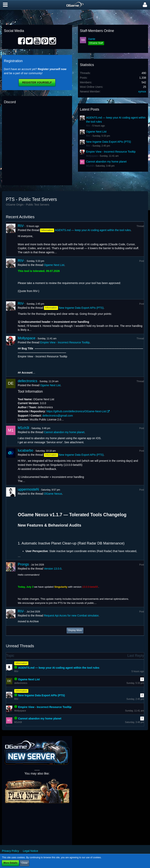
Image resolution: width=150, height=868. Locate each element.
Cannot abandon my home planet (106, 162)
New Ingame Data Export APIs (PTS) (109, 142)
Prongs (23, 564)
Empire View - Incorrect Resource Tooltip (111, 152)
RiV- (88, 126)
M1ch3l (90, 166)
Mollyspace (92, 156)
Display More (75, 630)
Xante (92, 39)
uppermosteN (28, 489)
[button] (5, 5)
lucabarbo (25, 450)
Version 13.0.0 (53, 569)
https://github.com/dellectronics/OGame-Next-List (76, 411)
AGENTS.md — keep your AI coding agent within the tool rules (93, 230)
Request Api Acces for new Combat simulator (71, 616)
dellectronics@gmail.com (58, 416)
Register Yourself (37, 83)
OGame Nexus (53, 494)
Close (25, 863)
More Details (10, 863)
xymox (142, 91)
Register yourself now (52, 69)
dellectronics (28, 381)
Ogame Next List (96, 132)
